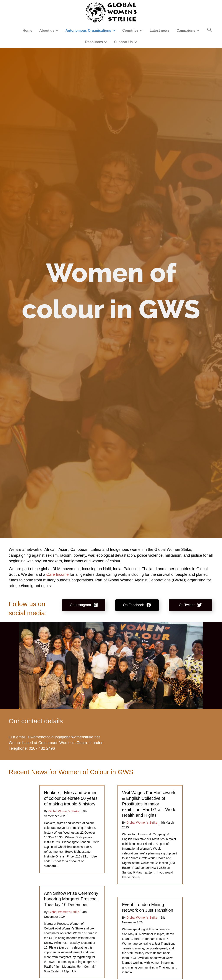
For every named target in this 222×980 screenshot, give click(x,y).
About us (47, 30)
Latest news (160, 30)
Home (27, 30)
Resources (94, 42)
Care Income (58, 574)
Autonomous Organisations (88, 30)
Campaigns (186, 30)
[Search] (209, 30)
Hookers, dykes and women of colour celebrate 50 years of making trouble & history (71, 798)
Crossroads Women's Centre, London (71, 743)
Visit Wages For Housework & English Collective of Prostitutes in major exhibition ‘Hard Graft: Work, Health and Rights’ (149, 804)
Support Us (123, 42)
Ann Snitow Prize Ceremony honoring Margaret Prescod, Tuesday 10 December (71, 899)
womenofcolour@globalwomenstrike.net (65, 737)
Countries (130, 30)
